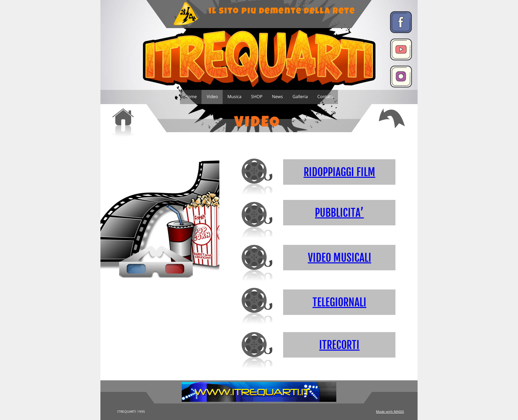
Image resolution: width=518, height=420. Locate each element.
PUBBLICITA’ (339, 213)
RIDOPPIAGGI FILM (339, 172)
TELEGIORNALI (339, 302)
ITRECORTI (339, 345)
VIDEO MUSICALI (340, 258)
